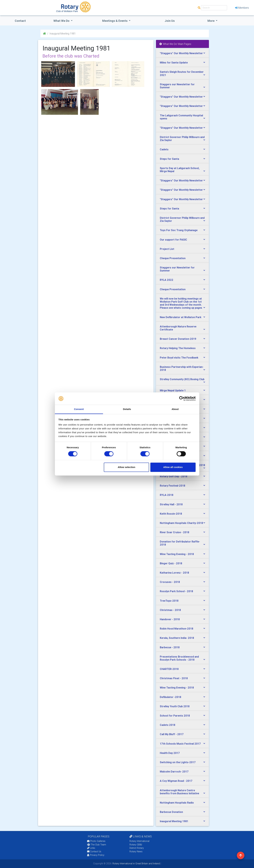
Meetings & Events (115, 21)
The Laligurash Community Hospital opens (181, 117)
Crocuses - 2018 (170, 582)
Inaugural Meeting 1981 (174, 821)
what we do (62, 21)
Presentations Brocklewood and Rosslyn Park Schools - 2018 (179, 658)
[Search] (214, 8)
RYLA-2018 (167, 495)
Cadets (164, 149)
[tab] (182, 53)
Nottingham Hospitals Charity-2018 (181, 523)
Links (91, 848)
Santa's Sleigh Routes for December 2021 (182, 73)
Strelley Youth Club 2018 (175, 706)
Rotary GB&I (136, 845)
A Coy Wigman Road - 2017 (176, 781)
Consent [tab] (79, 409)
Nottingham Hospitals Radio (177, 803)
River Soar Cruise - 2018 (174, 532)
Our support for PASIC (173, 240)
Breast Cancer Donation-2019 (178, 339)
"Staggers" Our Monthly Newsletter (181, 53)
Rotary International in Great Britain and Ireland (136, 864)
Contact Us (94, 851)
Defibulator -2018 (170, 697)
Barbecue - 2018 (170, 647)
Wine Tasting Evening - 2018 (177, 554)
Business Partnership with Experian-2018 (182, 368)
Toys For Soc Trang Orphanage (179, 230)
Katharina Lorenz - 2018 (174, 573)
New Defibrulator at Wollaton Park (181, 317)
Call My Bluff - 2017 (172, 734)
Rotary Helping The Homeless (178, 348)
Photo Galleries (96, 841)
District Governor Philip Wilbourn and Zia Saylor (182, 139)
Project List (167, 249)
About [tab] (175, 409)
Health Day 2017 (170, 753)
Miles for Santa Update (174, 63)
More (211, 21)
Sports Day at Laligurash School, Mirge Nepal (180, 170)
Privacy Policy (96, 855)
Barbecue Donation (171, 812)
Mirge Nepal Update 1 (173, 390)
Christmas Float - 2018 (174, 678)
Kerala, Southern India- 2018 (177, 638)
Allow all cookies (173, 467)
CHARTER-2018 (169, 669)
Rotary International (139, 841)
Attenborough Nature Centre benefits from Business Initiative (179, 792)
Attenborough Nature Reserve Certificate (178, 328)
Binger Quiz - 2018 (171, 563)
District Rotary (137, 848)
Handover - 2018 (170, 619)
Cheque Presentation (173, 258)
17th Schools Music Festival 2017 (180, 744)
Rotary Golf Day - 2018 (174, 476)
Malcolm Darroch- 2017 (174, 772)
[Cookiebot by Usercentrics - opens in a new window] (182, 399)
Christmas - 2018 (170, 610)
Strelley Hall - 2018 (171, 504)
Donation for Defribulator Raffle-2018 (180, 543)
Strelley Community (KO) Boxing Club (182, 379)
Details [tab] (127, 409)
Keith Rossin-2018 (171, 514)
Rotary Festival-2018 (172, 486)
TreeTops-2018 (169, 601)
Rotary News (136, 851)
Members (242, 8)
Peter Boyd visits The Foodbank (179, 358)
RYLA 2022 (167, 280)
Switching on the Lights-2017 (178, 762)
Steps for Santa (169, 159)
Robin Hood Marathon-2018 (177, 629)
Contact (20, 21)
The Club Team (97, 845)
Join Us (170, 21)
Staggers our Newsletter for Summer (177, 86)
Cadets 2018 (168, 725)
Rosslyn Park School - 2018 (176, 591)
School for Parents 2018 (175, 716)
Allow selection (127, 467)
